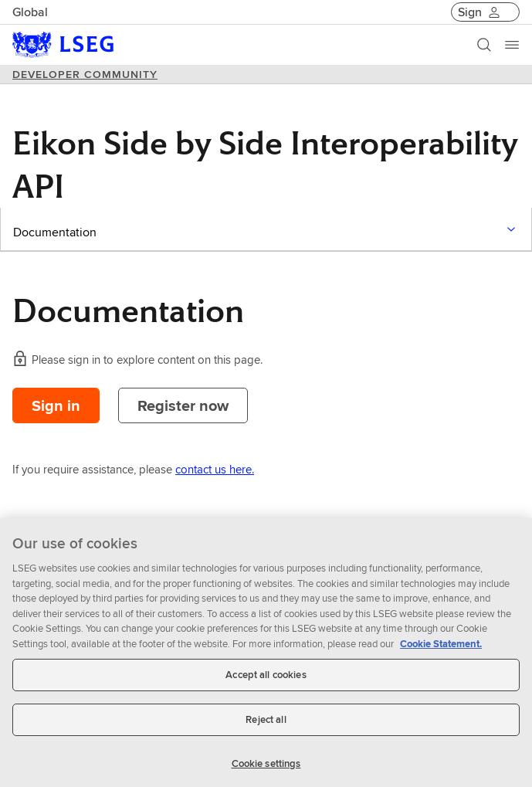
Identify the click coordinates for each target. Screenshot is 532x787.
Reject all (266, 723)
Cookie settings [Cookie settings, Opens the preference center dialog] (266, 767)
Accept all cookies (266, 679)
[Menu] (512, 45)
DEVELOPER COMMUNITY (85, 74)
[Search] (484, 45)
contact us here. (215, 469)
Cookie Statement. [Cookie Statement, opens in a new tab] (441, 648)
